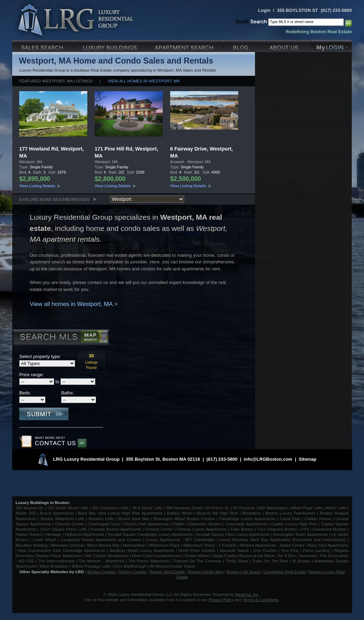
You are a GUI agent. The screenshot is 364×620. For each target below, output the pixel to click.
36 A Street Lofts (147, 508)
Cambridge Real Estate (285, 572)
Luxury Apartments (186, 45)
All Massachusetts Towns (172, 566)
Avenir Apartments (57, 513)
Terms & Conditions (261, 600)
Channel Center (69, 524)
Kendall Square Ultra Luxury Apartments (233, 534)
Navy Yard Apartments (328, 545)
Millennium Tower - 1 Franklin (210, 545)
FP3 (305, 529)
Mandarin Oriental (67, 545)
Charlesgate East (104, 524)
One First (290, 550)
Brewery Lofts (101, 519)
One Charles (265, 550)
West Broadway (54, 566)
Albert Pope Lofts (307, 508)
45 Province (244, 508)
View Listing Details (37, 186)
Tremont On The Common (197, 561)
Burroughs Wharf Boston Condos (184, 519)
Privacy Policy (221, 600)
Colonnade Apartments (246, 524)
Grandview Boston (329, 529)
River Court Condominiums (156, 556)
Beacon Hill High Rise (218, 513)
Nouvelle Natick (234, 550)
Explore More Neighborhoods (54, 199)
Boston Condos (102, 572)
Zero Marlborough (130, 566)
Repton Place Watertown (59, 556)
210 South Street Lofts (68, 508)
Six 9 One (287, 556)
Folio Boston (242, 529)
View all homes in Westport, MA (144, 81)
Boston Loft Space (243, 572)
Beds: (25, 393)
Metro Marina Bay (103, 545)
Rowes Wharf (197, 556)
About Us (285, 45)
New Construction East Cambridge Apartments (61, 550)
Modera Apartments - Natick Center (272, 545)
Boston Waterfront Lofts (62, 519)
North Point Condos (197, 550)
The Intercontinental (56, 561)
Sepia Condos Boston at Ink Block (243, 556)
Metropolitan (135, 545)
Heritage (53, 534)
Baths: (68, 393)
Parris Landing (316, 550)
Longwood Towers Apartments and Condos (101, 539)
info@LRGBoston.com (268, 459)
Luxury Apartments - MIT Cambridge (180, 539)
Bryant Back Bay (134, 519)
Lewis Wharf (44, 539)
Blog (242, 45)
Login (264, 10)
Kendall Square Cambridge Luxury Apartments (151, 534)
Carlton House (318, 519)
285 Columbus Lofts (110, 508)
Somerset (308, 556)
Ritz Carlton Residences (107, 556)
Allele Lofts (336, 508)
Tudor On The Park (270, 561)
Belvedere (252, 513)
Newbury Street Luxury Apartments (142, 550)
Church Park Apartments (146, 524)
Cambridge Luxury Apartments (247, 519)
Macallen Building (32, 545)
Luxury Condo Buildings (111, 45)
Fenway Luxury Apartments (202, 529)
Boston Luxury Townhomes (290, 513)
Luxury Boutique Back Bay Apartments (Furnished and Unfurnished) (282, 539)
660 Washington (273, 508)
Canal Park (290, 519)
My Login (332, 45)
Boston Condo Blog (206, 572)
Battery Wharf (180, 513)
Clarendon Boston (205, 524)
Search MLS (61, 338)
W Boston (302, 561)
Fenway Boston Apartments (116, 529)
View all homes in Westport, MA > (74, 304)
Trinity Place (238, 561)
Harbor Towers (29, 534)
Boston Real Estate (167, 572)
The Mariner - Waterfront (101, 561)
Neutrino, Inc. (247, 594)
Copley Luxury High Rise (294, 524)
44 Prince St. (218, 508)
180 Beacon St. (30, 508)
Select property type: (40, 356)
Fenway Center (159, 529)
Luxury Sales (43, 45)
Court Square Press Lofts (63, 529)
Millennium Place (164, 545)
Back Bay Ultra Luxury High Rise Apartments (120, 513)
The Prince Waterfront (148, 561)
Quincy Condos (133, 572)
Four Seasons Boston (278, 529)
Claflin (179, 524)
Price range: (31, 375)
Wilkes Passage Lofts (91, 566)
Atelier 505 (27, 513)
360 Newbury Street (184, 508)
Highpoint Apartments (85, 534)
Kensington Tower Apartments (301, 534)
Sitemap (308, 459)
